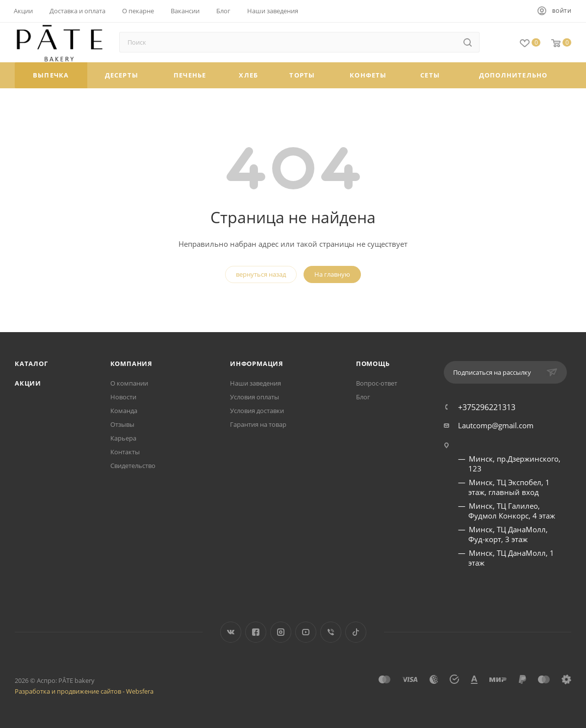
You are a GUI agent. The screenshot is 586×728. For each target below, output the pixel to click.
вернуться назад (261, 274)
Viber (331, 632)
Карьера (123, 438)
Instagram (281, 632)
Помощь (373, 364)
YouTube (306, 632)
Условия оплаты (255, 397)
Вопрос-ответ (377, 383)
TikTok (356, 632)
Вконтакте (231, 632)
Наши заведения (255, 383)
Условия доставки (257, 411)
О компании (129, 383)
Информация (257, 364)
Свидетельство (133, 466)
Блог (363, 397)
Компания (131, 364)
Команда (124, 411)
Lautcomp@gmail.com (496, 425)
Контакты (125, 452)
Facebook (256, 632)
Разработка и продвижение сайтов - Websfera (84, 691)
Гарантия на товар (258, 424)
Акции (28, 383)
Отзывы (122, 424)
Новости (123, 397)
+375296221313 (487, 407)
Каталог (31, 364)
